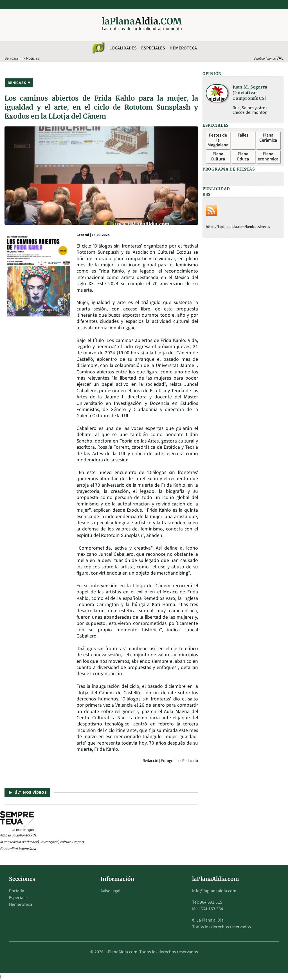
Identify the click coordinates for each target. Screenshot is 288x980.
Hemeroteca (183, 48)
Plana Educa (243, 156)
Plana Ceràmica (268, 138)
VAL (280, 58)
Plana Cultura (218, 156)
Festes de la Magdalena (218, 140)
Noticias (33, 58)
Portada (17, 891)
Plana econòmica (268, 156)
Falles (243, 135)
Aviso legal (110, 891)
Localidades (123, 48)
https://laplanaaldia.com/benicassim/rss (238, 227)
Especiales (153, 48)
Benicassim (13, 58)
